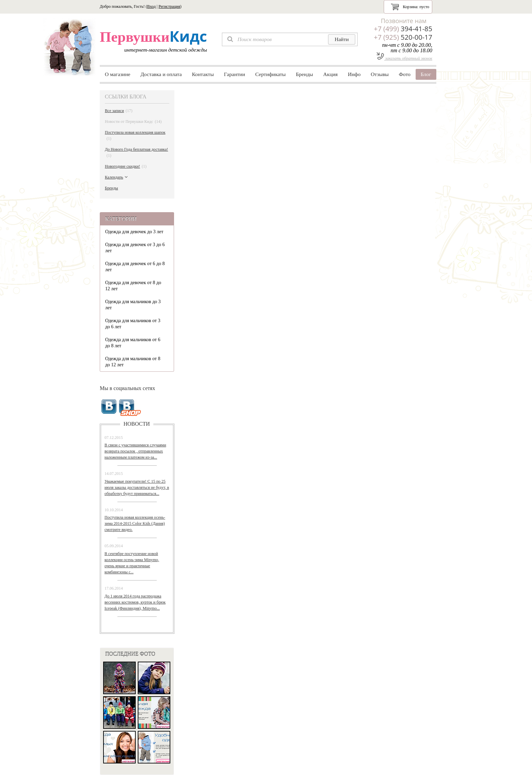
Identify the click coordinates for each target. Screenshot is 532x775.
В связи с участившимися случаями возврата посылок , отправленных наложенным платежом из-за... (135, 451)
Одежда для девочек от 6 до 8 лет (135, 267)
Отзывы (380, 74)
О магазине (118, 74)
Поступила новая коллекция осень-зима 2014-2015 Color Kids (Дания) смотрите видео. (135, 523)
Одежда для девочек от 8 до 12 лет (133, 286)
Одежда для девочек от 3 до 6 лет (135, 248)
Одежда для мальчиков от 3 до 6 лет (133, 324)
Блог (426, 74)
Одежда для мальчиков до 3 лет (133, 305)
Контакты (203, 74)
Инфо (354, 74)
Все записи (119, 111)
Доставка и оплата (161, 74)
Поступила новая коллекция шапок (135, 136)
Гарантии (234, 74)
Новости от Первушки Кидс (133, 122)
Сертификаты (270, 74)
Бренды (304, 74)
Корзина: (410, 6)
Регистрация (169, 6)
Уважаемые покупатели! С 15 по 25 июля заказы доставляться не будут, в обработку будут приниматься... (137, 487)
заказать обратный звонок (404, 58)
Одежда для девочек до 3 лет (134, 232)
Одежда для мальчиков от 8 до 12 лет (133, 362)
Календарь (117, 177)
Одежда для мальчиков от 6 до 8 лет (133, 343)
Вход (151, 6)
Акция (331, 74)
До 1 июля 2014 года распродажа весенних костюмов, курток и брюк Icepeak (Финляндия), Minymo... (135, 602)
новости (137, 424)
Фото (405, 74)
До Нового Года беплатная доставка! (136, 153)
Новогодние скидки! (126, 166)
